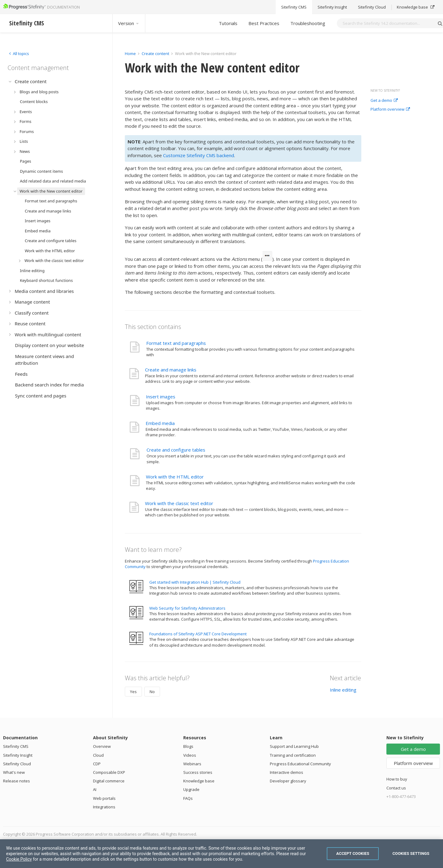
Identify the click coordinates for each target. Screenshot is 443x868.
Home (130, 54)
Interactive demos (287, 772)
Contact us (396, 788)
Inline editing (343, 690)
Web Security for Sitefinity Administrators (187, 608)
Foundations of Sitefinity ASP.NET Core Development (198, 634)
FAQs (188, 798)
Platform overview (390, 109)
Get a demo (384, 101)
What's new (14, 772)
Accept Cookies (353, 853)
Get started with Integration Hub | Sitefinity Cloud (195, 582)
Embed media (160, 423)
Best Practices (264, 23)
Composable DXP (109, 772)
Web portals (104, 798)
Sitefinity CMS (16, 746)
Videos (190, 755)
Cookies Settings (411, 853)
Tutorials (228, 23)
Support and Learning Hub (294, 746)
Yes (133, 692)
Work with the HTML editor (175, 477)
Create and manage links (171, 370)
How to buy (397, 779)
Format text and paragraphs (176, 343)
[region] (221, 854)
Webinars (192, 764)
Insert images (161, 397)
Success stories (198, 772)
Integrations (104, 807)
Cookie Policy (19, 859)
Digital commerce (109, 781)
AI (95, 789)
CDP (97, 764)
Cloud (98, 755)
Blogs (188, 746)
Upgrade (191, 789)
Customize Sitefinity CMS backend (199, 155)
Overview (102, 746)
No (152, 692)
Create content (155, 54)
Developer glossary (288, 781)
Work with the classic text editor (179, 503)
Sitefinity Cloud (17, 764)
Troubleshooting (308, 23)
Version (129, 23)
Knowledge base (199, 781)
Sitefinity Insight (18, 755)
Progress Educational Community (300, 764)
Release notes (17, 781)
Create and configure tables (176, 450)
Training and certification (293, 755)
